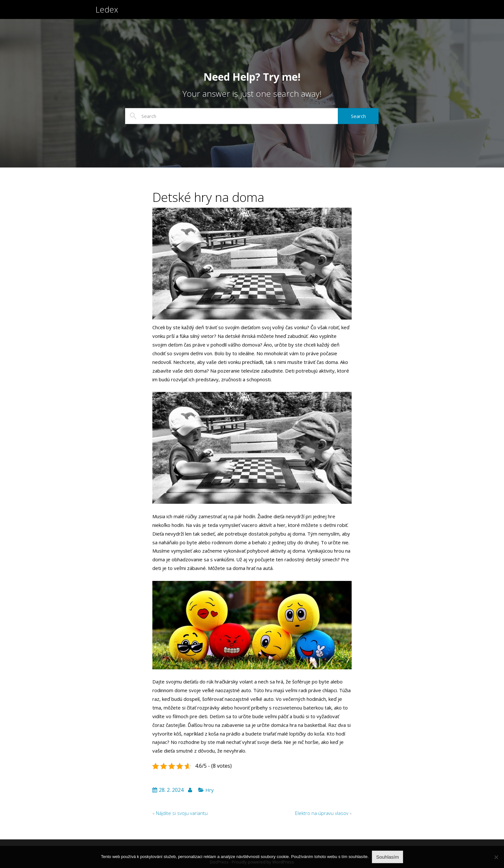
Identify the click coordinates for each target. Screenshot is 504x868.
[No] (496, 857)
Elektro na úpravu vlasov (322, 813)
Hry (210, 790)
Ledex (107, 12)
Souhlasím (387, 857)
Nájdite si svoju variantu (182, 813)
